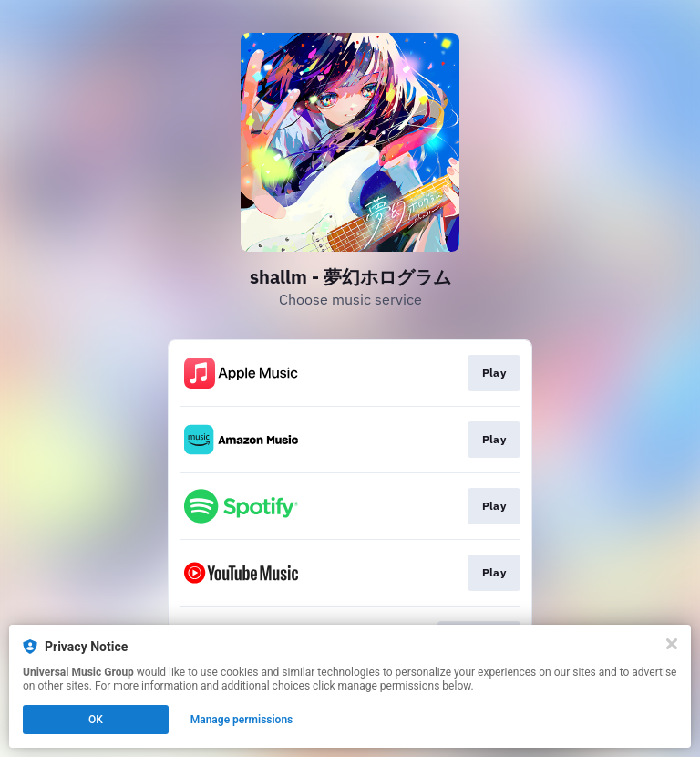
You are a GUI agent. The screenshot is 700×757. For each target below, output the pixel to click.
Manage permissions (242, 720)
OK (96, 720)
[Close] (672, 644)
